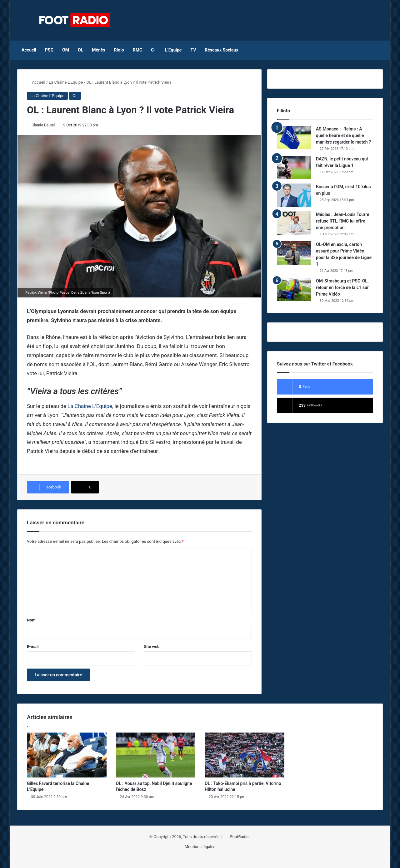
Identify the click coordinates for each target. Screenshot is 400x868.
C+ (154, 50)
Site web (152, 647)
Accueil (29, 50)
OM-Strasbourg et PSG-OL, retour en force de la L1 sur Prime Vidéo (342, 287)
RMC (137, 50)
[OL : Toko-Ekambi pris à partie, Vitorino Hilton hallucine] (245, 755)
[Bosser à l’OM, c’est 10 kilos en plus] (294, 195)
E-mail (33, 647)
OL (80, 50)
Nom (31, 620)
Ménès (98, 50)
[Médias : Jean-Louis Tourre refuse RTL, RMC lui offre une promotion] (294, 223)
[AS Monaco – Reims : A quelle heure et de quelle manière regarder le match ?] (294, 137)
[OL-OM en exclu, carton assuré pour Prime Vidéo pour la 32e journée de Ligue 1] (294, 253)
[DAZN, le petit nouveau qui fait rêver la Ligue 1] (294, 167)
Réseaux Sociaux (221, 50)
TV (193, 50)
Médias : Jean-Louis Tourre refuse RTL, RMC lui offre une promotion (343, 221)
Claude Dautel (43, 125)
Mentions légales (200, 847)
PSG (49, 50)
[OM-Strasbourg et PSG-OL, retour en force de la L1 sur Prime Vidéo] (294, 289)
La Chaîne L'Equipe (66, 82)
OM (66, 50)
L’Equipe (173, 50)
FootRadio (239, 837)
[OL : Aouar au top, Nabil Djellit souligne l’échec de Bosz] (156, 755)
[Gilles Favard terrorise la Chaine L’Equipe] (67, 755)
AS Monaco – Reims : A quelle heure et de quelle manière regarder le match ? (343, 135)
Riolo (119, 50)
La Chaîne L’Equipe (90, 406)
